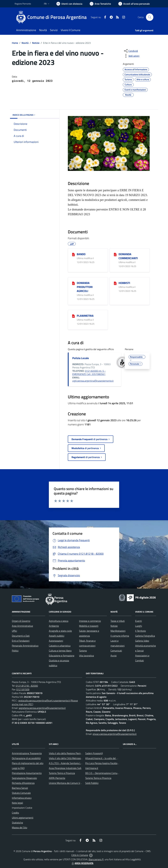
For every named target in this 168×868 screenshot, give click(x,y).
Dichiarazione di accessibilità (26, 758)
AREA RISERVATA (82, 863)
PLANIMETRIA (85, 316)
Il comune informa (120, 636)
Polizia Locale (81, 358)
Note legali (17, 803)
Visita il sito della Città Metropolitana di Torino (72, 758)
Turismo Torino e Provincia (62, 773)
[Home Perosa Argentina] (52, 17)
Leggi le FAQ (18, 768)
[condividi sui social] (131, 51)
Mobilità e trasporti (89, 626)
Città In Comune (80, 855)
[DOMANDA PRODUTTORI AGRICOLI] (73, 283)
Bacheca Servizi (20, 788)
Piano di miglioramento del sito (28, 763)
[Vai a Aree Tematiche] (100, 4)
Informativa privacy (22, 798)
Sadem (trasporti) (94, 753)
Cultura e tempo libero (60, 651)
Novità (25, 43)
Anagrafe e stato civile (60, 631)
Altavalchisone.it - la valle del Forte (103, 758)
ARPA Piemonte (57, 778)
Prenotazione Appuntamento (27, 773)
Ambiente (54, 626)
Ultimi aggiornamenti (23, 818)
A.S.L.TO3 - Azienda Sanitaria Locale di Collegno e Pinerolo (79, 763)
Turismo (83, 651)
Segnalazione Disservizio (24, 778)
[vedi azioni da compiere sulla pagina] (131, 56)
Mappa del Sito (19, 827)
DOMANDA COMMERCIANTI (128, 256)
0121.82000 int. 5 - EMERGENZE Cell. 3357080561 (89, 373)
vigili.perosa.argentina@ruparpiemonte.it (93, 381)
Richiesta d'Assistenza (23, 783)
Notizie (36, 43)
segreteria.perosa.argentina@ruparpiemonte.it (42, 708)
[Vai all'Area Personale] (134, 4)
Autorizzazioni (56, 641)
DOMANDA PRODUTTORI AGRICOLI (85, 287)
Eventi (138, 621)
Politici (15, 651)
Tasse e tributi (118, 621)
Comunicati (116, 651)
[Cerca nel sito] (150, 17)
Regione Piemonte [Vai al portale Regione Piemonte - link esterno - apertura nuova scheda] (23, 4)
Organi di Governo (21, 621)
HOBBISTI (124, 283)
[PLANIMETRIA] (73, 316)
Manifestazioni (118, 631)
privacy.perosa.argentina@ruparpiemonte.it (115, 734)
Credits (15, 813)
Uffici (14, 631)
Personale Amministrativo (25, 646)
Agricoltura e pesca (59, 621)
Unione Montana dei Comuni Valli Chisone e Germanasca (78, 783)
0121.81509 (23, 689)
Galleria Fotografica (145, 636)
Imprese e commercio (90, 621)
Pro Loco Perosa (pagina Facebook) (103, 763)
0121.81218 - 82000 (27, 686)
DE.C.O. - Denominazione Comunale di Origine (109, 773)
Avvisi (114, 656)
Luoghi (139, 626)
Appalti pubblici (57, 636)
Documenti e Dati (21, 636)
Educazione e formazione (62, 656)
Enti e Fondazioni (21, 641)
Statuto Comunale (21, 793)
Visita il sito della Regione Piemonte (67, 753)
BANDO (81, 254)
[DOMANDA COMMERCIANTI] (115, 254)
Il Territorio (140, 631)
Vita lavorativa (86, 656)
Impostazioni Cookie (22, 808)
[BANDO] (73, 254)
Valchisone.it (92, 768)
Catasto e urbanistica (60, 646)
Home (15, 43)
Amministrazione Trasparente (27, 753)
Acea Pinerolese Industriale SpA (65, 768)
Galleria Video (142, 641)
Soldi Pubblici (92, 783)
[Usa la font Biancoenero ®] (69, 4)
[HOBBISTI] (115, 283)
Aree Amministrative (22, 626)
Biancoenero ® (96, 859)
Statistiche (17, 823)
